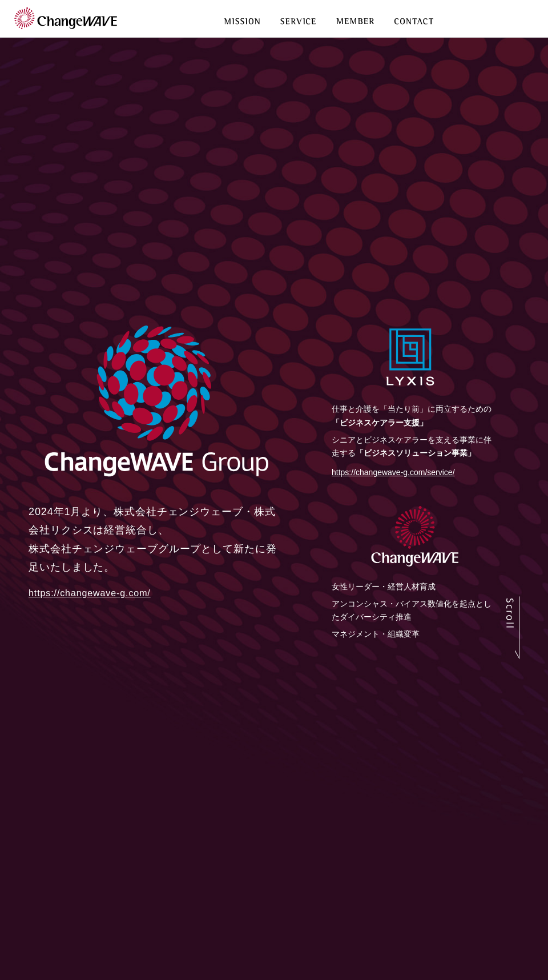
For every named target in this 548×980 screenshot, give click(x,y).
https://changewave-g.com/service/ (393, 472)
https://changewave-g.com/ (90, 593)
